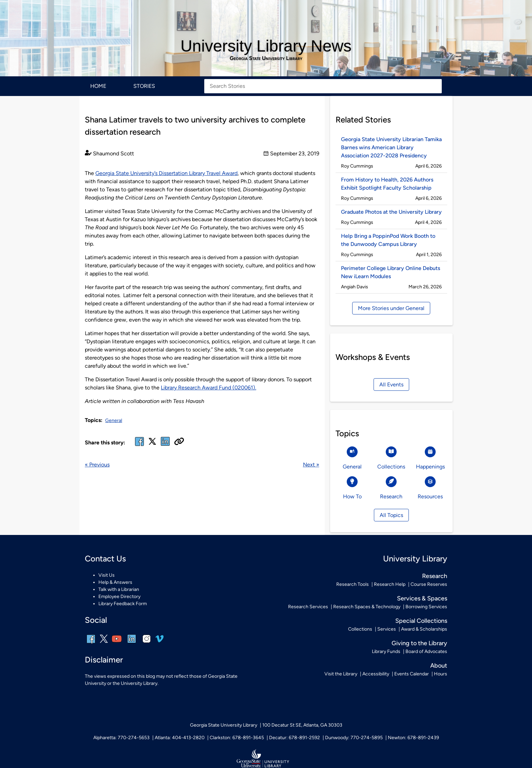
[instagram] (147, 643)
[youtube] (117, 643)
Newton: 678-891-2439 (413, 738)
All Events (391, 385)
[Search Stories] (323, 86)
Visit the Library (341, 674)
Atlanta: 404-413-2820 (180, 738)
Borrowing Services (426, 607)
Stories (144, 86)
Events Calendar (412, 674)
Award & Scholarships (424, 629)
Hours (441, 674)
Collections (360, 629)
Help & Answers (115, 582)
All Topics (391, 515)
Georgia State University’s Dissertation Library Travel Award (166, 173)
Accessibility (376, 674)
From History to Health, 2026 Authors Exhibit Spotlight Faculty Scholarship (387, 184)
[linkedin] (132, 643)
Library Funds (386, 651)
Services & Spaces (422, 598)
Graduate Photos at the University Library (391, 212)
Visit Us (107, 575)
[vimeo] (159, 641)
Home (98, 86)
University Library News (266, 46)
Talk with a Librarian (119, 589)
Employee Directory (119, 597)
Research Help (390, 584)
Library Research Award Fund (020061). (208, 388)
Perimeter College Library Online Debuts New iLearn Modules (391, 272)
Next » (311, 465)
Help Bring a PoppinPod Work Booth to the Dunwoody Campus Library (388, 240)
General (114, 420)
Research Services (308, 607)
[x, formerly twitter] (152, 444)
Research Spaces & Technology (367, 607)
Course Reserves (429, 584)
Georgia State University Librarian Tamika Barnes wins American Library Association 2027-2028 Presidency (391, 147)
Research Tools (353, 584)
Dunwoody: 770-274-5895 (354, 738)
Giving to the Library (419, 643)
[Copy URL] (179, 442)
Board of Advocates (426, 651)
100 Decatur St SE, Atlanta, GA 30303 (302, 725)
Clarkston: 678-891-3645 (237, 738)
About (439, 666)
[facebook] (139, 446)
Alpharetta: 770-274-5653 (121, 738)
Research (435, 576)
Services (387, 629)
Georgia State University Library (266, 58)
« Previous (97, 465)
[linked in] (165, 446)
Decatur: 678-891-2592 (294, 738)
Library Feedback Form (123, 604)
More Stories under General (391, 308)
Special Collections (421, 621)
